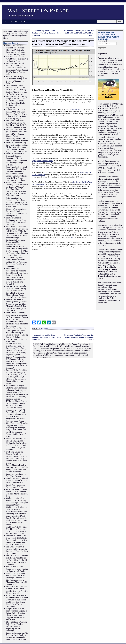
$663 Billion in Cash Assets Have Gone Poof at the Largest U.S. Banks (17, 569)
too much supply (76, 109)
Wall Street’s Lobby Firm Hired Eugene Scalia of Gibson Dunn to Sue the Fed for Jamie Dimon (17, 530)
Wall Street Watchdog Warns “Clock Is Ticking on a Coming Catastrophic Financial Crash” (17, 502)
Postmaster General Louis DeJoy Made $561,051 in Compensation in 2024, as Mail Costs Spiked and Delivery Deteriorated (17, 540)
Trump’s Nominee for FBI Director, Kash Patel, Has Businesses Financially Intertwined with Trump (17, 636)
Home (7, 22)
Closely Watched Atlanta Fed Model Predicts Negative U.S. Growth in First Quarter (16, 212)
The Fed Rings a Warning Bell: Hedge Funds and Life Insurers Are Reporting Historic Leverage (17, 626)
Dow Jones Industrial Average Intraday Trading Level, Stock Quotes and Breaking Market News (16, 35)
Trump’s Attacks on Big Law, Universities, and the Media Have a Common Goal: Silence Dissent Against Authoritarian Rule (17, 147)
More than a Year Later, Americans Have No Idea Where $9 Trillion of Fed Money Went (79, 33)
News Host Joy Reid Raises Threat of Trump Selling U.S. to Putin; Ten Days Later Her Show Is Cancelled (17, 262)
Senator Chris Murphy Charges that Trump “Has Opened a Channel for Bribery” (17, 80)
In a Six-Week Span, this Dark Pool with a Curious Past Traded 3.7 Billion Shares (17, 521)
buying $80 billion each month (43, 161)
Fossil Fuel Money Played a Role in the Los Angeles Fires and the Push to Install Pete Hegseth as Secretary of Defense (17, 483)
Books (26, 22)
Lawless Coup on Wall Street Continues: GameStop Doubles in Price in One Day (46, 33)
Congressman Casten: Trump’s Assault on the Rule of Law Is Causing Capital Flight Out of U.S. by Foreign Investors (17, 90)
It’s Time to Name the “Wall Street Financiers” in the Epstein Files (17, 59)
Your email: (102, 41)
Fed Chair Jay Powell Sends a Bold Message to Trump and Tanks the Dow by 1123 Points (17, 550)
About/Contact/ (16, 22)
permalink (45, 328)
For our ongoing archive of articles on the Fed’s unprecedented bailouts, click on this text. (110, 298)
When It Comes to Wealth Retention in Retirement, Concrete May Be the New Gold (17, 493)
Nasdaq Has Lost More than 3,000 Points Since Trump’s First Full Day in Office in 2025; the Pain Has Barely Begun (17, 114)
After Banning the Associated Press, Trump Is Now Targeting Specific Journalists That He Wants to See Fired (17, 202)
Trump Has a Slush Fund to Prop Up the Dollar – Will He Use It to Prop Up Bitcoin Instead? (17, 590)
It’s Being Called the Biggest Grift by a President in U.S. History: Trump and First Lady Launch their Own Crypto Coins (17, 457)
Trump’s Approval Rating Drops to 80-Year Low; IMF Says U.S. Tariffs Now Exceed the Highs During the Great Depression (17, 102)
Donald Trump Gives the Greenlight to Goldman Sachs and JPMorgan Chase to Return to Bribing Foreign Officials (17, 333)
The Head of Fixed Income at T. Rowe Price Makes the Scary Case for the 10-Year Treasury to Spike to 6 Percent (17, 560)
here (73, 237)
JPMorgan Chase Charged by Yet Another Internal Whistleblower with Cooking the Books (17, 404)
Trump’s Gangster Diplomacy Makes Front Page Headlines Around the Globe (16, 221)
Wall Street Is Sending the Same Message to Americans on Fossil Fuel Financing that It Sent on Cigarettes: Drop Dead (17, 511)
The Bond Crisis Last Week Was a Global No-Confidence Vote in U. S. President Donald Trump (16, 124)
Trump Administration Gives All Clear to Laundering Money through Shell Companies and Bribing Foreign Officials (17, 159)
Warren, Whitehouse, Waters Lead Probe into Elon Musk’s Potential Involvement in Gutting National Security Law (16, 50)
